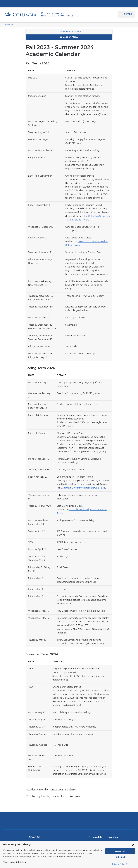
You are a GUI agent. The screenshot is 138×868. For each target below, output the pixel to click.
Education (8, 25)
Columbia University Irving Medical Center (69, 3)
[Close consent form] (133, 844)
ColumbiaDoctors (113, 791)
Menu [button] (128, 14)
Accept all (120, 851)
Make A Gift (35, 818)
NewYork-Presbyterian (69, 793)
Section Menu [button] (69, 37)
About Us (35, 808)
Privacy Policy (120, 864)
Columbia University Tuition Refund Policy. (87, 491)
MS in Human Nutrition (69, 32)
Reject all (120, 857)
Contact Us (35, 813)
